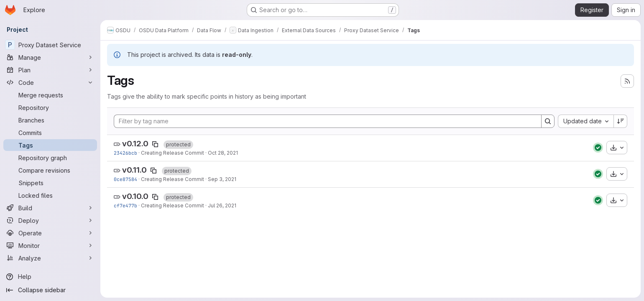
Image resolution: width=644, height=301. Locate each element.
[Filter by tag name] (328, 121)
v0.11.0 (134, 170)
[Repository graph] (50, 158)
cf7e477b (125, 205)
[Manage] (50, 57)
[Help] (50, 277)
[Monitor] (50, 245)
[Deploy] (50, 220)
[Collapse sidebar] (50, 290)
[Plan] (50, 70)
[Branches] (50, 120)
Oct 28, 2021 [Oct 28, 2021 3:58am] (223, 153)
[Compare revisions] (50, 170)
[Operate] (50, 233)
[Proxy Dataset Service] (50, 45)
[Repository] (50, 107)
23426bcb (125, 153)
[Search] (548, 121)
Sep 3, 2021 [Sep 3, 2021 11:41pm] (222, 179)
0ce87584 (125, 179)
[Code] (50, 82)
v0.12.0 (135, 144)
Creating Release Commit (172, 153)
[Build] (50, 208)
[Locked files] (50, 195)
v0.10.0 (135, 196)
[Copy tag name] (155, 144)
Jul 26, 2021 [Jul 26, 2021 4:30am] (222, 205)
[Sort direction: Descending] (621, 121)
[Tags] (50, 145)
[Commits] (50, 133)
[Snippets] (50, 183)
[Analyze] (50, 258)
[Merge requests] (50, 95)
